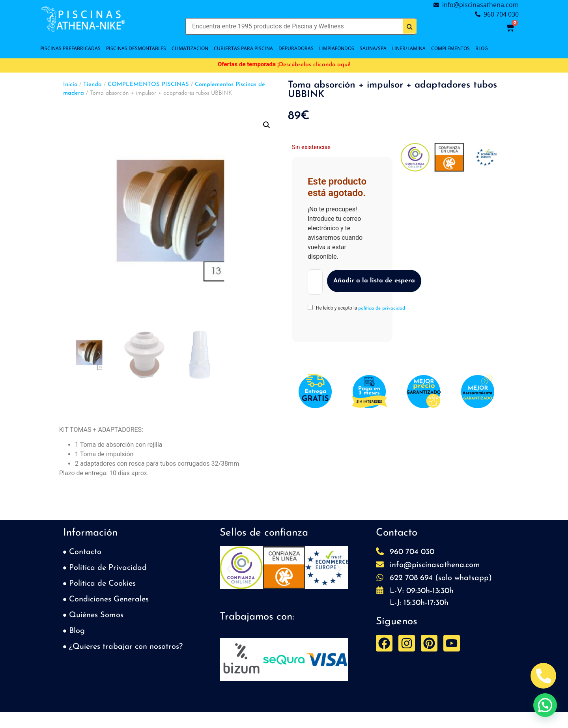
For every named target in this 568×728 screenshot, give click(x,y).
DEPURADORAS (296, 48)
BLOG (482, 48)
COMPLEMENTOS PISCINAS (148, 85)
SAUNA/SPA (373, 48)
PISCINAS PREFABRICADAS (70, 48)
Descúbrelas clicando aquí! (315, 65)
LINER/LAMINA (409, 48)
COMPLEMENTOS (450, 48)
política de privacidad (382, 308)
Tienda (92, 85)
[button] (267, 125)
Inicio (70, 85)
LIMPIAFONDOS (337, 48)
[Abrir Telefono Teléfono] (543, 676)
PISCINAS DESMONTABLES (136, 48)
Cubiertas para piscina (243, 48)
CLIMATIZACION (190, 48)
